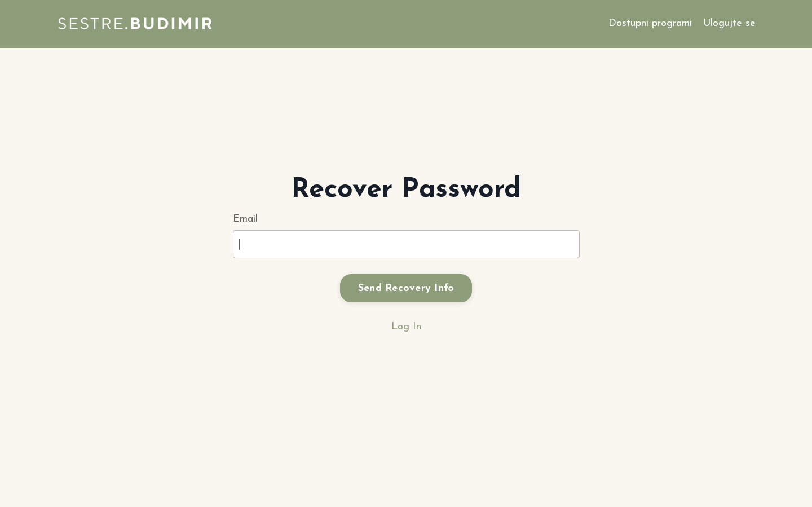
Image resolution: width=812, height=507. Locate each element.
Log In (406, 327)
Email (245, 219)
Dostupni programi (650, 23)
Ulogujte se (729, 23)
